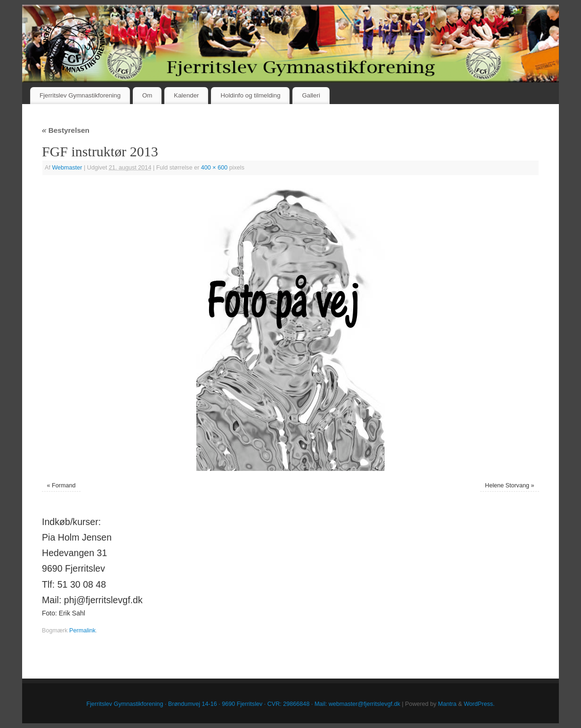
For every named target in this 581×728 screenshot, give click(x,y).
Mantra (447, 704)
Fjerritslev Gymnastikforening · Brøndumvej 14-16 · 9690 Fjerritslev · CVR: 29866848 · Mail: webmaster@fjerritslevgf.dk (244, 704)
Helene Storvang (507, 485)
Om (147, 95)
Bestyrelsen (66, 130)
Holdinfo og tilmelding (250, 95)
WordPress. (479, 704)
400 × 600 (214, 168)
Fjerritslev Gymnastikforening (80, 95)
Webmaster (67, 168)
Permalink (82, 631)
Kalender (186, 95)
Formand (64, 485)
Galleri (311, 95)
